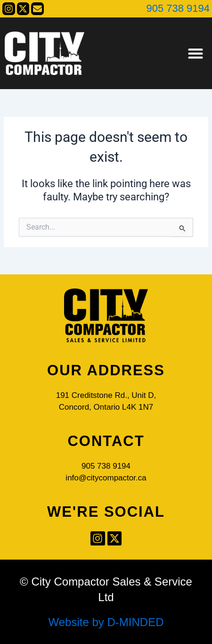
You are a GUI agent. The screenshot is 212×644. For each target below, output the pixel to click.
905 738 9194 (178, 8)
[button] (195, 54)
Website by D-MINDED (106, 622)
